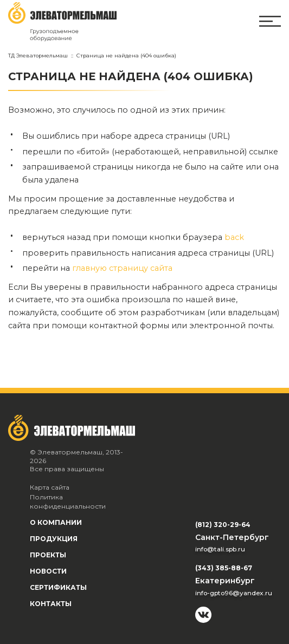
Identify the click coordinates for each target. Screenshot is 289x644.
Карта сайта (50, 487)
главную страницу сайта (122, 268)
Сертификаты (58, 587)
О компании (56, 522)
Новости (48, 571)
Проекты (48, 555)
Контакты (51, 604)
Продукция (54, 539)
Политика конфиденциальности (68, 502)
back (234, 237)
